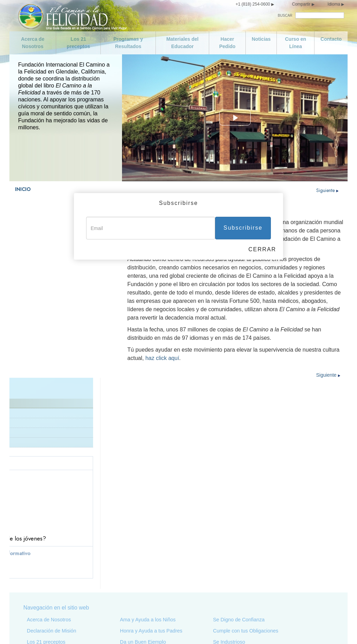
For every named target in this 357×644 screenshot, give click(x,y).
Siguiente (328, 190)
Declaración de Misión (38, 249)
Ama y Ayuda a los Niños (148, 488)
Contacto (331, 39)
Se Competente (230, 522)
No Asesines (134, 533)
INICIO (23, 189)
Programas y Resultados (128, 43)
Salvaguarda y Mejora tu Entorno (157, 589)
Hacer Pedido (227, 43)
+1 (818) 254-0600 (253, 4)
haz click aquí (162, 358)
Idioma (334, 4)
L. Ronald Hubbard (35, 258)
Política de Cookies (328, 629)
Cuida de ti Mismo (47, 566)
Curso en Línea (295, 43)
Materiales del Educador (183, 43)
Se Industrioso (229, 511)
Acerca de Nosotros (33, 43)
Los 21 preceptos (78, 43)
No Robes (131, 600)
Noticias (261, 39)
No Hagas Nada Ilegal (145, 544)
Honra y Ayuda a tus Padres (151, 499)
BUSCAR (285, 16)
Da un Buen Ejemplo (143, 511)
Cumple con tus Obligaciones (246, 499)
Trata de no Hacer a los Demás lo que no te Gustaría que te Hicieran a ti (255, 552)
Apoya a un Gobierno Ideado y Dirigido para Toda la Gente (154, 558)
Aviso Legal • (298, 629)
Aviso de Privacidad (231, 629)
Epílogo (222, 594)
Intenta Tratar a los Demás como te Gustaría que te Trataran (252, 569)
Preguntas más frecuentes (43, 268)
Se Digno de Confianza (239, 488)
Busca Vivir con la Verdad (149, 522)
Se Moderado (42, 577)
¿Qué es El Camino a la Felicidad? (51, 239)
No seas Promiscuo (49, 589)
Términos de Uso (267, 629)
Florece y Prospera (234, 583)
